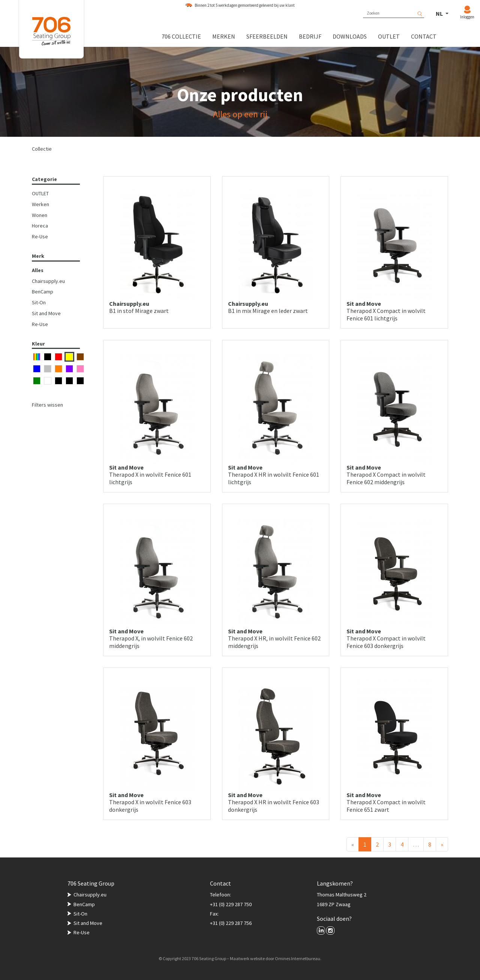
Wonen (40, 215)
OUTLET (40, 193)
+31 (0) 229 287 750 (231, 904)
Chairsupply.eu (48, 281)
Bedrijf (310, 36)
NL (440, 13)
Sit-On (39, 302)
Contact (424, 36)
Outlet (389, 36)
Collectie (42, 149)
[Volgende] (442, 844)
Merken (224, 36)
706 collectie (181, 36)
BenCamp (43, 292)
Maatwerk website (247, 958)
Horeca (40, 226)
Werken (40, 204)
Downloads (350, 36)
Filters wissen (47, 405)
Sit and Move (46, 313)
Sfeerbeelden (267, 36)
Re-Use (40, 236)
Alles (38, 270)
